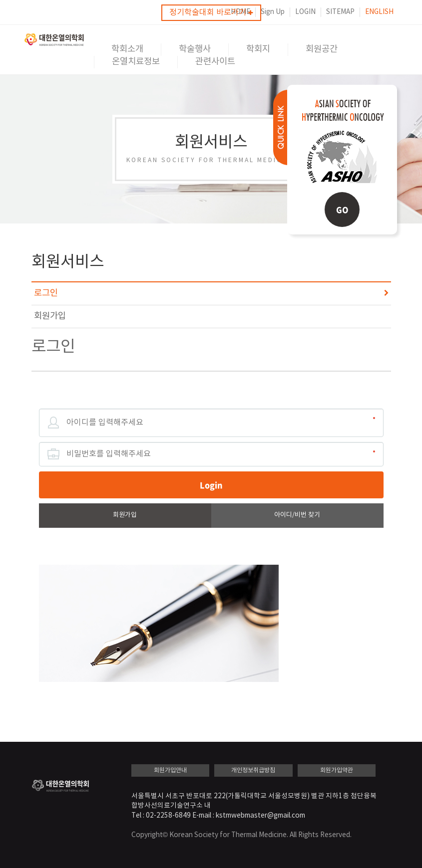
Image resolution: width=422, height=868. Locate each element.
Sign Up (273, 12)
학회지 (258, 49)
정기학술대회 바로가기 (211, 12)
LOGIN (305, 12)
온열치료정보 (136, 62)
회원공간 (322, 49)
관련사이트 (215, 62)
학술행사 (195, 49)
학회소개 (127, 49)
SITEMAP (340, 12)
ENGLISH (379, 12)
